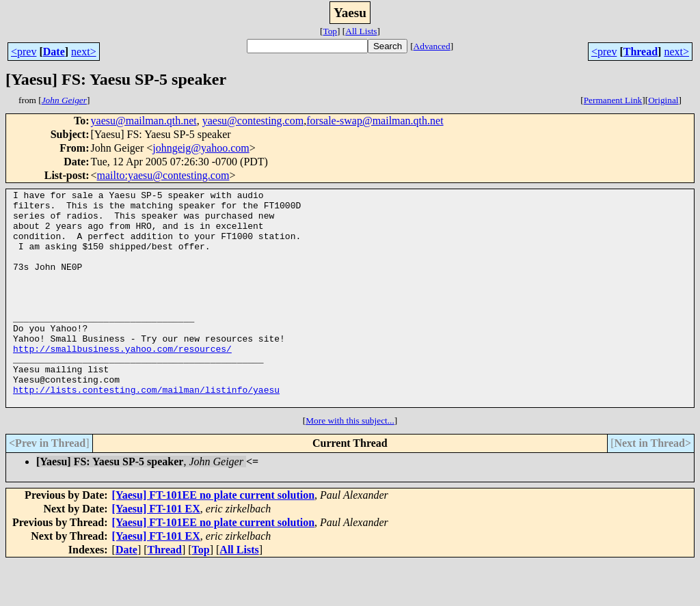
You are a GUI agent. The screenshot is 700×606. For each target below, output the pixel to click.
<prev (24, 52)
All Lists (361, 31)
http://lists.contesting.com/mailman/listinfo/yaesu (146, 430)
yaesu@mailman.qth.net (144, 121)
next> (84, 52)
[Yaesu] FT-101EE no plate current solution (213, 538)
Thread (641, 52)
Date (54, 52)
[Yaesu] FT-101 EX (156, 552)
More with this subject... (350, 464)
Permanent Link (613, 100)
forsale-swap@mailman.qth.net (375, 121)
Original (663, 100)
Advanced (432, 46)
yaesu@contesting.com (253, 121)
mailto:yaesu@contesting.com (163, 175)
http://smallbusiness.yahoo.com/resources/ (122, 381)
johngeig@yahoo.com (201, 148)
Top (330, 31)
